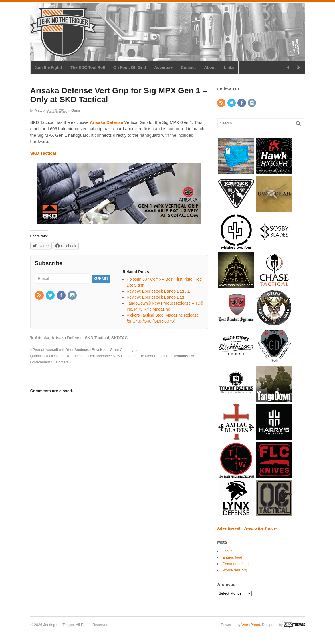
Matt (38, 110)
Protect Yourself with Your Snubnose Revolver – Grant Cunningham (85, 350)
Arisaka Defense (67, 338)
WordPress (251, 625)
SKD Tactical (97, 338)
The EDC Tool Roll (88, 67)
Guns (76, 110)
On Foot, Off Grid (130, 67)
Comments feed (235, 564)
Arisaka (42, 338)
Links (229, 67)
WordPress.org (235, 570)
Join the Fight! (48, 67)
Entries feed (232, 557)
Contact (188, 67)
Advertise (163, 67)
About (210, 67)
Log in (227, 551)
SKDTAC (119, 338)
